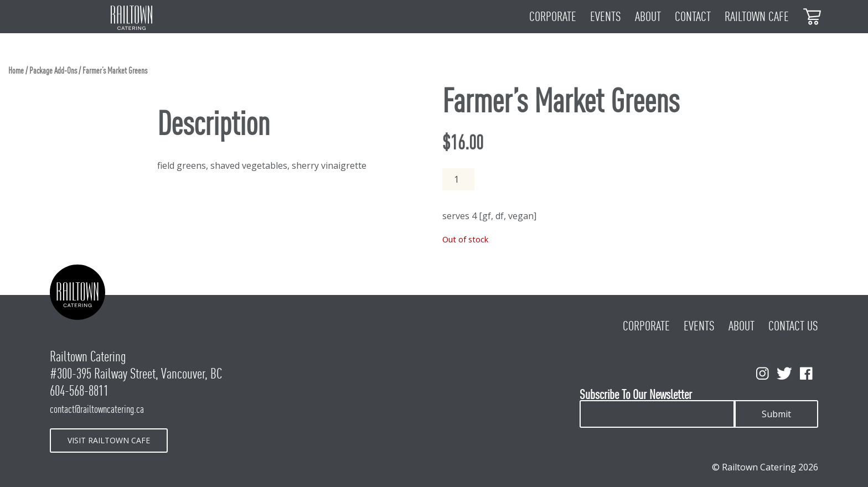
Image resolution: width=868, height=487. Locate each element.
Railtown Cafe (757, 17)
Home (16, 71)
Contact (693, 17)
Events (606, 17)
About (648, 17)
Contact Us (793, 326)
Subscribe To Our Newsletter (636, 395)
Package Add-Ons (53, 71)
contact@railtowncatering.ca (97, 409)
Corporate (553, 17)
